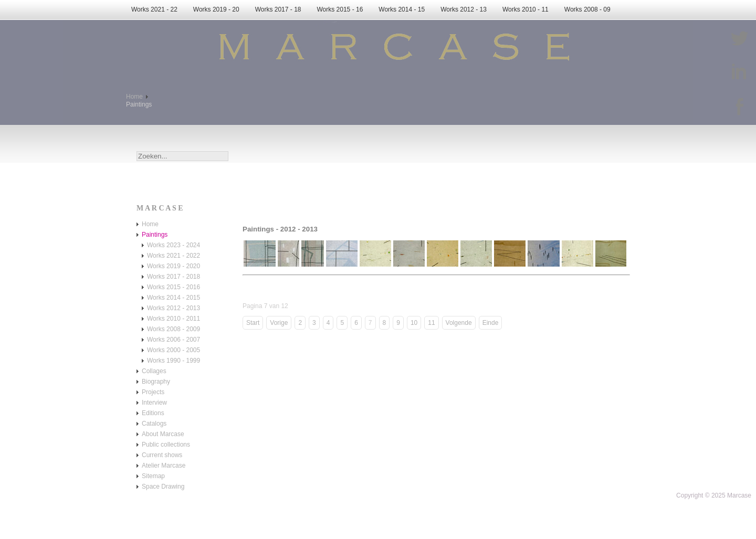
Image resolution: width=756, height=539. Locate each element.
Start (253, 323)
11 (431, 323)
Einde (491, 323)
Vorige (279, 323)
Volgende (459, 323)
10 (414, 323)
